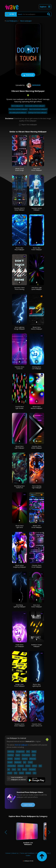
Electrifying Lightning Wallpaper (19, 606)
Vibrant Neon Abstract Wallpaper (37, 407)
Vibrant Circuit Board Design (19, 169)
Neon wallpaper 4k (17, 106)
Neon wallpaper (26, 21)
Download (28, 75)
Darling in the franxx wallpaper (37, 113)
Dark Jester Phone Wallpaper (37, 169)
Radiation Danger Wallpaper (37, 646)
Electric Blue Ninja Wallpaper (19, 249)
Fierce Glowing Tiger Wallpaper (37, 487)
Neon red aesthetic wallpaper (38, 109)
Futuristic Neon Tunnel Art (19, 368)
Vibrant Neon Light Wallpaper (19, 447)
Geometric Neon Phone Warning (19, 288)
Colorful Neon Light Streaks (19, 407)
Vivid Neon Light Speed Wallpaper (37, 288)
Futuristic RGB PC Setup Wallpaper (19, 209)
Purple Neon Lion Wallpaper (19, 646)
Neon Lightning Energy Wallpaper (19, 328)
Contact (8, 853)
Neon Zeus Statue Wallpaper (37, 606)
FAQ (48, 853)
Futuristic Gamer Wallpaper (37, 209)
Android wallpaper (21, 745)
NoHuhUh (33, 85)
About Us (15, 853)
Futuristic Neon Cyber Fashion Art (37, 725)
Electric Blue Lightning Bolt (37, 685)
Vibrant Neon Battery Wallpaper (37, 328)
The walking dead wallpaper (18, 113)
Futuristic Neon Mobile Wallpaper (37, 447)
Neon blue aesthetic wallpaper (18, 109)
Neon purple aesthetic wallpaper (35, 106)
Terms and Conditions (27, 853)
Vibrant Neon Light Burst (19, 526)
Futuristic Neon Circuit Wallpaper (37, 566)
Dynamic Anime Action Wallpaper (19, 725)
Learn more (28, 805)
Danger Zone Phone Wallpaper (19, 685)
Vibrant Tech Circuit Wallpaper (37, 526)
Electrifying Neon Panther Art (19, 487)
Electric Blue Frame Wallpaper (37, 249)
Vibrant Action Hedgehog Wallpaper (19, 566)
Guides (28, 855)
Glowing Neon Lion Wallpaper (37, 368)
